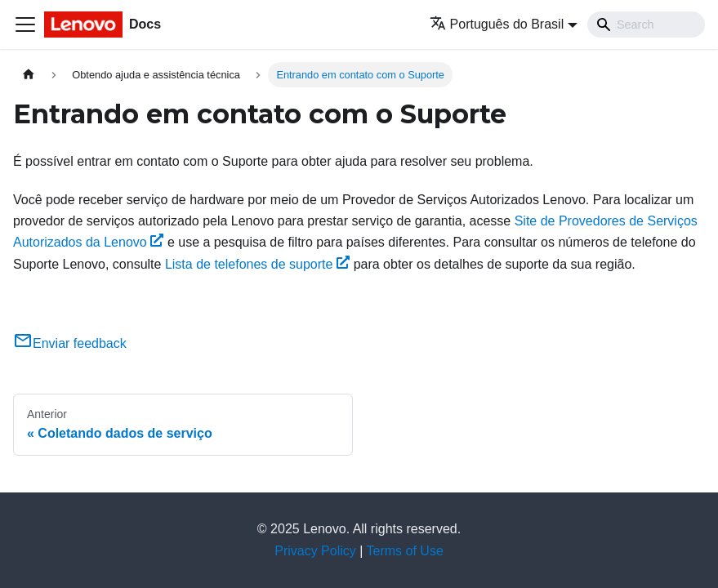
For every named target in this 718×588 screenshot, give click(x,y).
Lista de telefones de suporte (257, 264)
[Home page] (29, 75)
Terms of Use (405, 551)
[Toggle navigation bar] (25, 24)
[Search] (646, 24)
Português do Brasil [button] (497, 24)
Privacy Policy (315, 551)
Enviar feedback (70, 343)
